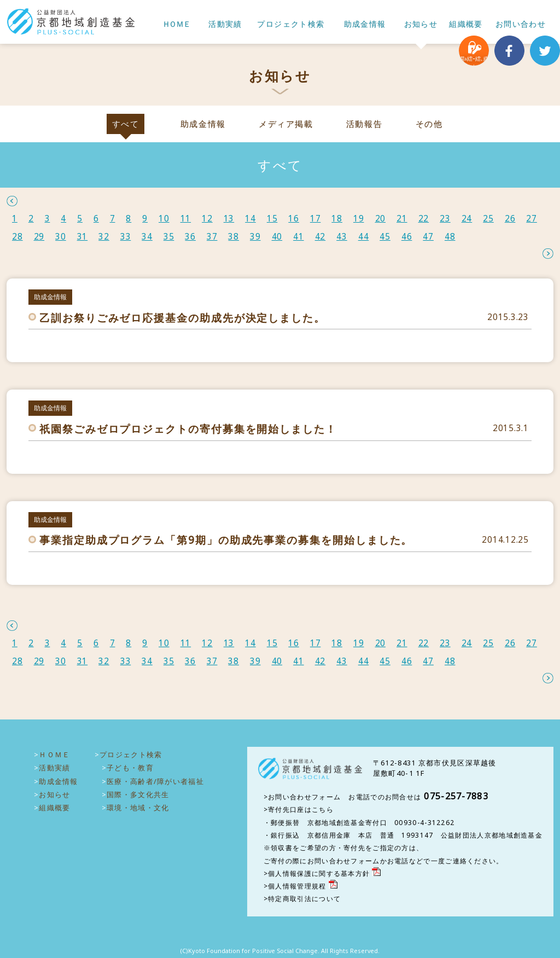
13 (229, 219)
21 (402, 219)
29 (39, 237)
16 (294, 219)
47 (428, 237)
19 (359, 219)
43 (342, 237)
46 (407, 237)
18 (337, 219)
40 (277, 237)
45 (385, 237)
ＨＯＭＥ (176, 24)
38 (234, 237)
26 (510, 219)
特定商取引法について (304, 899)
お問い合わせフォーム (304, 797)
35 (169, 237)
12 (207, 219)
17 (316, 219)
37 (212, 237)
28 (17, 237)
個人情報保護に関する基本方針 (319, 873)
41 (299, 237)
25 (488, 219)
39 (255, 237)
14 (250, 219)
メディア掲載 (286, 124)
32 (104, 237)
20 (381, 219)
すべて (126, 124)
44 (364, 237)
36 (190, 237)
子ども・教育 (130, 768)
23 (445, 219)
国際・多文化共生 (138, 794)
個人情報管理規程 (297, 886)
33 (126, 237)
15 (272, 219)
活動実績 (225, 24)
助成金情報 (365, 24)
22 (424, 219)
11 (186, 219)
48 (450, 237)
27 (532, 219)
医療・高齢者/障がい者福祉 (155, 781)
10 (164, 219)
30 (61, 237)
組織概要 (466, 24)
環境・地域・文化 (138, 808)
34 (147, 237)
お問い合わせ (521, 24)
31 (83, 237)
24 (467, 219)
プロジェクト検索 (291, 24)
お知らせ (421, 24)
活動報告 (364, 124)
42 (320, 237)
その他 (429, 124)
